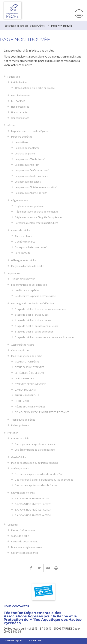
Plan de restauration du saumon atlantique (35, 463)
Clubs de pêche (20, 350)
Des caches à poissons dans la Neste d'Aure (40, 474)
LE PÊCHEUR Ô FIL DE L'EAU (29, 373)
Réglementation (20, 200)
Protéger (13, 433)
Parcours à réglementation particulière (37, 223)
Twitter (39, 568)
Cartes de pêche (21, 230)
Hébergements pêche (24, 260)
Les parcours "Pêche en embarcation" (36, 187)
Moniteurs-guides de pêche (27, 356)
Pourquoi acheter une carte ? (31, 247)
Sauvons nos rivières (23, 493)
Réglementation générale (29, 206)
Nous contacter (20, 112)
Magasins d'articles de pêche (28, 266)
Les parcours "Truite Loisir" (30, 159)
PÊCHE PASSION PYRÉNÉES (30, 367)
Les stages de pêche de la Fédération (33, 303)
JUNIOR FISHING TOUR (23, 279)
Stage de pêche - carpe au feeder (34, 332)
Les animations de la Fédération (29, 285)
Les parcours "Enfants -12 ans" (32, 170)
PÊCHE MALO (22, 401)
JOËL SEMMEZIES (24, 378)
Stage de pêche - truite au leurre (33, 320)
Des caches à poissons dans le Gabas (36, 485)
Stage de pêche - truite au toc (32, 315)
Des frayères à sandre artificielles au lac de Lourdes (44, 480)
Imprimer (56, 568)
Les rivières (22, 142)
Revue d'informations (23, 530)
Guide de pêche (20, 536)
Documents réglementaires (27, 547)
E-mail (48, 568)
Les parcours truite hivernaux (31, 176)
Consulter (13, 525)
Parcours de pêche (22, 137)
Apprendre (14, 273)
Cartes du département (24, 541)
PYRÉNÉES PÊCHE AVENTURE (30, 384)
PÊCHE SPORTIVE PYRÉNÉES (30, 407)
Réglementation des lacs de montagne (37, 212)
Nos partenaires (20, 107)
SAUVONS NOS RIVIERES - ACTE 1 (33, 498)
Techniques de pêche (23, 420)
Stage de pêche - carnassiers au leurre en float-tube (44, 337)
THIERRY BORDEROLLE (27, 395)
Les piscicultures (21, 95)
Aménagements (20, 468)
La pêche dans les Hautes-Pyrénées (31, 131)
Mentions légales (13, 641)
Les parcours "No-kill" (27, 165)
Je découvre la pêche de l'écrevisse (35, 296)
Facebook (31, 568)
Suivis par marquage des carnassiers (36, 444)
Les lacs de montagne (27, 148)
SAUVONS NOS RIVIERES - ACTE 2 (33, 504)
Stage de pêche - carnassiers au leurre (37, 326)
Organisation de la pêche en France (35, 88)
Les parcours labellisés (28, 182)
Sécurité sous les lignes (25, 553)
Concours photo (20, 118)
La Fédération (19, 82)
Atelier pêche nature (23, 345)
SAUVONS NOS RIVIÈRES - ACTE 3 (33, 510)
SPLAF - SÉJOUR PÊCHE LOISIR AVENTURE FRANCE (42, 412)
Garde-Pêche (19, 457)
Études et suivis (20, 438)
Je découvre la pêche (27, 290)
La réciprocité (23, 253)
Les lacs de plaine (25, 154)
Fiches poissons (20, 425)
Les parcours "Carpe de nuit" (31, 193)
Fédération (14, 77)
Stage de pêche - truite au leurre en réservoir (40, 309)
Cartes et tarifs (24, 236)
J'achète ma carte (25, 242)
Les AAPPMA (18, 101)
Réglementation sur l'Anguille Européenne (38, 217)
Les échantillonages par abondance (35, 450)
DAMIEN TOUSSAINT (26, 390)
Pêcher (12, 125)
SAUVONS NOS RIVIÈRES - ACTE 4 (33, 515)
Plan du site (35, 641)
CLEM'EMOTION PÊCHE (27, 362)
